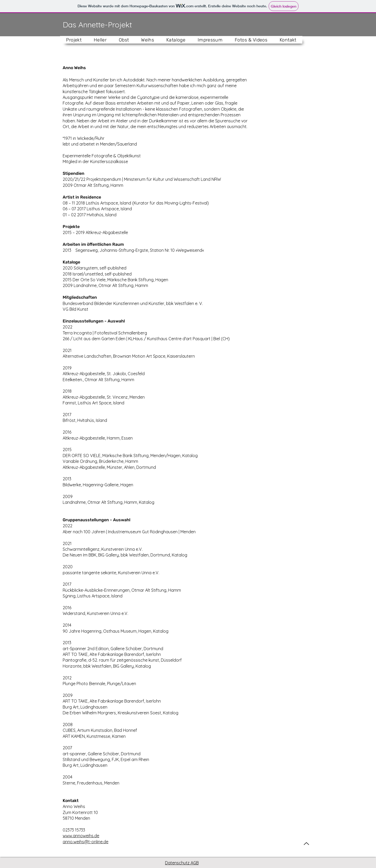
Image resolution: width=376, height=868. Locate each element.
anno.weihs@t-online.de (86, 842)
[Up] (306, 844)
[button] (100, 40)
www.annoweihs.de (81, 836)
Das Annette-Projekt (97, 25)
